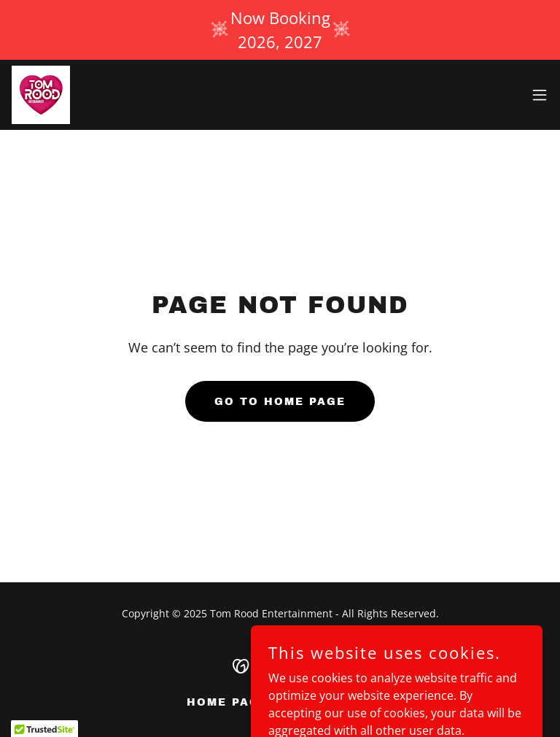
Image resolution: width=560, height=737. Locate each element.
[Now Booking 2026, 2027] (280, 30)
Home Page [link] (227, 702)
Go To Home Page (280, 402)
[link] (41, 95)
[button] (540, 95)
